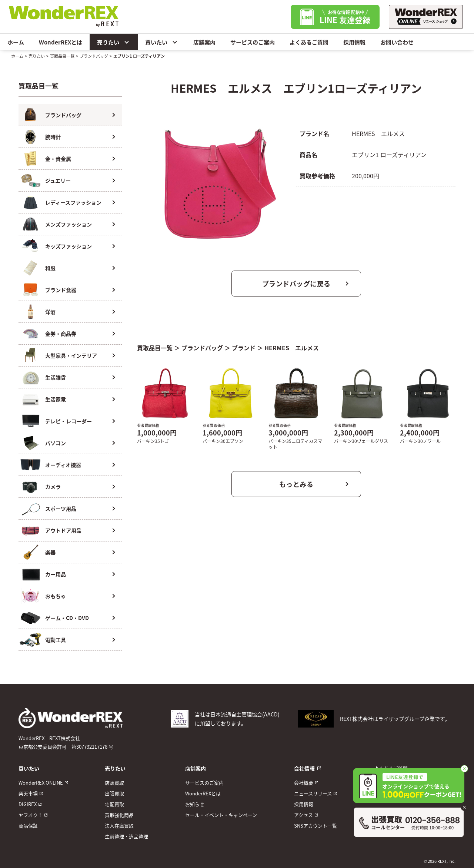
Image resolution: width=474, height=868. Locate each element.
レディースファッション (73, 202)
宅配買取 (114, 804)
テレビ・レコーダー (69, 421)
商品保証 (28, 826)
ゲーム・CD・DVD (67, 618)
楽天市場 (28, 793)
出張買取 (114, 793)
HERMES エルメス (292, 348)
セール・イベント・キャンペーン (221, 815)
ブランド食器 (61, 290)
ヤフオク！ (31, 815)
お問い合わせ (397, 42)
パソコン (56, 443)
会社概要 (304, 783)
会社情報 (304, 768)
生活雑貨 (56, 377)
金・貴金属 (58, 159)
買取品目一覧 (62, 56)
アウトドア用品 (63, 530)
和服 (50, 268)
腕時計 (53, 137)
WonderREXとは (61, 42)
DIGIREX (28, 804)
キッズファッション (69, 246)
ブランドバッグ (94, 56)
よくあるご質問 (309, 42)
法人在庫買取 (119, 826)
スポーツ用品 (61, 508)
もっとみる (296, 484)
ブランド (244, 348)
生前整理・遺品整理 (126, 836)
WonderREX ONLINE (41, 783)
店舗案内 (204, 42)
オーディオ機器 (63, 465)
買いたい (162, 42)
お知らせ (195, 804)
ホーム (16, 42)
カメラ (53, 487)
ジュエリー (58, 180)
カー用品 (56, 574)
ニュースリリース (313, 793)
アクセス (303, 815)
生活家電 (56, 399)
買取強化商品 (119, 815)
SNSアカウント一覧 (316, 826)
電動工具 (56, 640)
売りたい (114, 42)
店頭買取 (114, 783)
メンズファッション (69, 224)
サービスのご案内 (253, 42)
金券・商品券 (61, 334)
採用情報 (354, 42)
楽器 (50, 552)
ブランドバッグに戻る (296, 284)
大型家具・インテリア (71, 355)
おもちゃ (56, 596)
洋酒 (50, 312)
